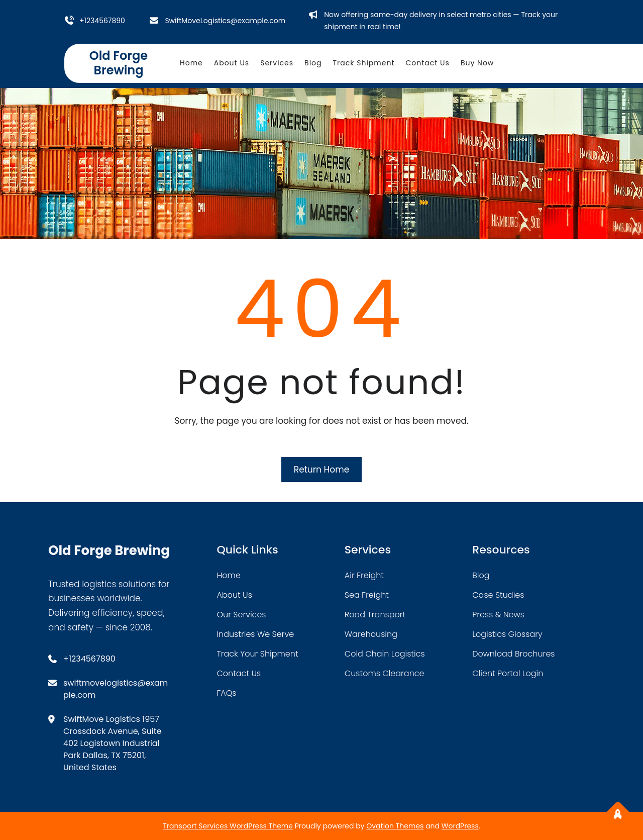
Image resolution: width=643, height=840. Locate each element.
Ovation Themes (395, 826)
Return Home (321, 470)
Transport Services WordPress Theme (228, 826)
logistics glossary (507, 634)
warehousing (371, 634)
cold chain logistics (385, 654)
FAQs (226, 693)
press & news (498, 615)
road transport (375, 615)
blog (481, 575)
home (228, 575)
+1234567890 (102, 21)
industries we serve (255, 634)
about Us (234, 595)
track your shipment (257, 654)
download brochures (513, 654)
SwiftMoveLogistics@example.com (225, 21)
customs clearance (385, 673)
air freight (364, 575)
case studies (498, 595)
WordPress (460, 826)
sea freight (367, 595)
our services (241, 615)
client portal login (508, 673)
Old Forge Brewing (119, 63)
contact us (239, 673)
